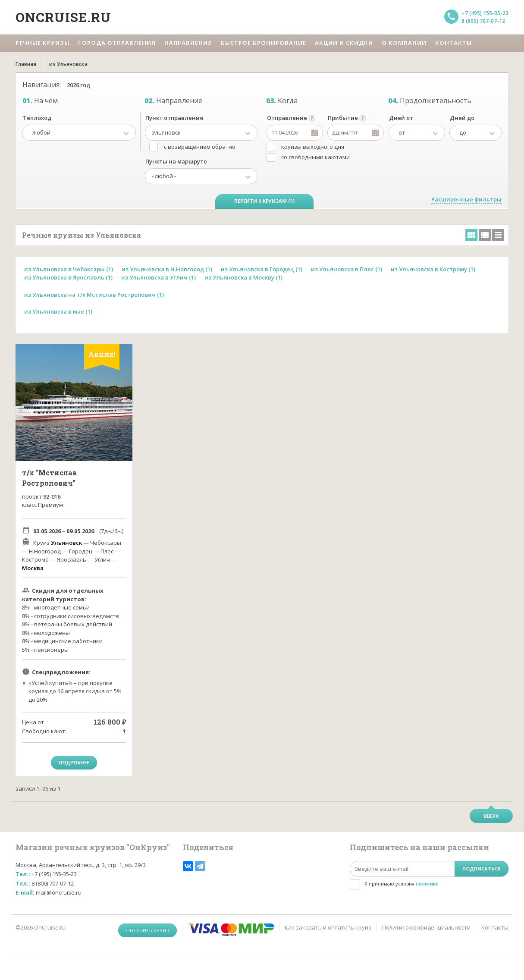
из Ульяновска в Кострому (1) (433, 269)
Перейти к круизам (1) (264, 201)
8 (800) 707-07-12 (483, 21)
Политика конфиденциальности (426, 927)
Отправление (287, 118)
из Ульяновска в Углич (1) (158, 277)
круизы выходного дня (313, 147)
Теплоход (37, 118)
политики (427, 884)
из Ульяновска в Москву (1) (243, 277)
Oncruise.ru (63, 17)
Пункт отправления (174, 118)
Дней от (401, 118)
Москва (33, 568)
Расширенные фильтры (466, 199)
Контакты (495, 927)
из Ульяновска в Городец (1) (262, 269)
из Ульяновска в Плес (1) (347, 269)
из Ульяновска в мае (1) (58, 311)
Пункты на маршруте (176, 161)
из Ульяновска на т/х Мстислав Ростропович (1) (94, 295)
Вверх (491, 816)
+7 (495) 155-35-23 (485, 13)
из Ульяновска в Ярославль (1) (68, 277)
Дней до (462, 118)
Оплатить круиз (147, 930)
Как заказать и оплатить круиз (328, 927)
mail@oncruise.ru (59, 892)
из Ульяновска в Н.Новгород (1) (167, 269)
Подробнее (74, 762)
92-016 (52, 496)
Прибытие (343, 118)
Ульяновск (66, 543)
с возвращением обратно (200, 147)
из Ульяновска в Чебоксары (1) (69, 269)
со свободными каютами (315, 157)
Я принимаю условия (402, 884)
